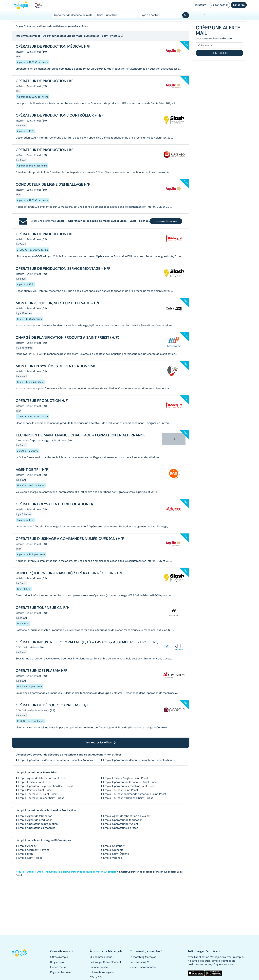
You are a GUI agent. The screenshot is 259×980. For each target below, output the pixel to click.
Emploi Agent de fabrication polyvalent (127, 816)
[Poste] (73, 15)
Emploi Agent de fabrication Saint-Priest (43, 778)
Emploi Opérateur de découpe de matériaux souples (88, 872)
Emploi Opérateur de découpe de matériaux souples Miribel (139, 760)
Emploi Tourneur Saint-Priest (121, 790)
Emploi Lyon (26, 854)
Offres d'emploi (59, 957)
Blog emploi (57, 962)
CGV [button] (101, 977)
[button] (21, 953)
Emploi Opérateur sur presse (121, 828)
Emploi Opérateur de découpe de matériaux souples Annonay (56, 760)
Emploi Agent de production (35, 820)
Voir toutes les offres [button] (101, 743)
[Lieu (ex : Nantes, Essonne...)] (116, 15)
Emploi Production (47, 872)
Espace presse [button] (99, 967)
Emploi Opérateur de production (38, 824)
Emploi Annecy (27, 846)
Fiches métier (58, 967)
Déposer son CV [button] (139, 962)
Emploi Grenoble (113, 850)
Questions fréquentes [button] (143, 967)
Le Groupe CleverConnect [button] (105, 962)
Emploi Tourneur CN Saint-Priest (38, 794)
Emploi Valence (113, 858)
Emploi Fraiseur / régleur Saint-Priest (126, 778)
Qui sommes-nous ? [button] (102, 957)
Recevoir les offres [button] (166, 221)
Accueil (20, 872)
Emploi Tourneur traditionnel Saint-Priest (128, 798)
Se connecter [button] (219, 5)
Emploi (30, 872)
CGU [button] (93, 977)
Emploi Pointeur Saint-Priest (35, 790)
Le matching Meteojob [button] (143, 957)
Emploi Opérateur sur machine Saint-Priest (129, 786)
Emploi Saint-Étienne (116, 854)
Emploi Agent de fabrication (35, 816)
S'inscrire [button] (239, 5)
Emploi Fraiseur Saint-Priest (35, 782)
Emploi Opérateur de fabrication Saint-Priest (130, 782)
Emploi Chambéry (114, 846)
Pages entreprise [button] (60, 972)
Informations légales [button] (102, 972)
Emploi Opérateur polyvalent (121, 824)
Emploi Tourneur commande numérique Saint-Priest (135, 794)
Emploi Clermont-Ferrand (34, 850)
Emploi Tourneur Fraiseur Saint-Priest (41, 798)
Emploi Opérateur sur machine (37, 828)
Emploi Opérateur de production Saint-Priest (46, 786)
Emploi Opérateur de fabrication (123, 820)
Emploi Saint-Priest (30, 858)
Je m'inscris (220, 53)
